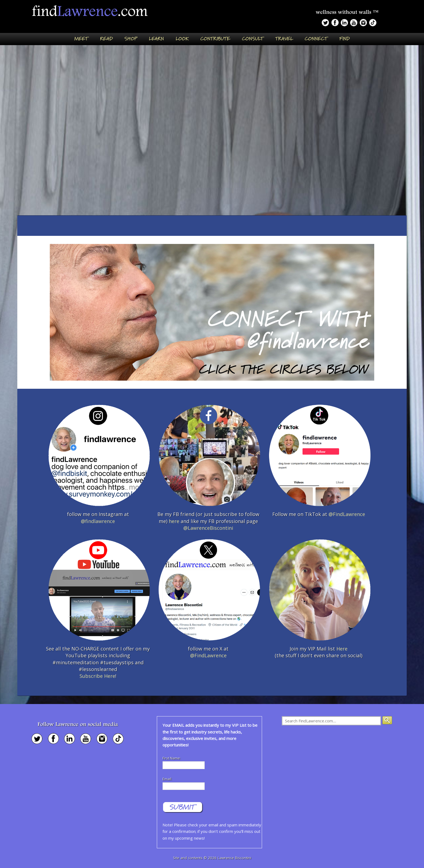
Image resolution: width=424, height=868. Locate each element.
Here (342, 649)
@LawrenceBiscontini (208, 528)
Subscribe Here (97, 676)
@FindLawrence (347, 514)
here (174, 521)
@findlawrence (98, 521)
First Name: (172, 758)
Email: (167, 779)
